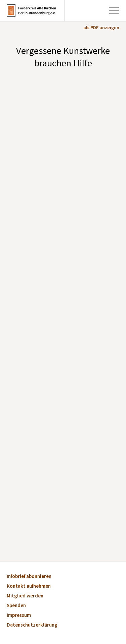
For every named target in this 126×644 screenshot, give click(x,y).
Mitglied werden (25, 596)
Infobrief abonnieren (29, 577)
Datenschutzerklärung (32, 625)
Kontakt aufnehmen (29, 587)
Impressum (19, 616)
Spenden (16, 606)
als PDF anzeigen (101, 28)
